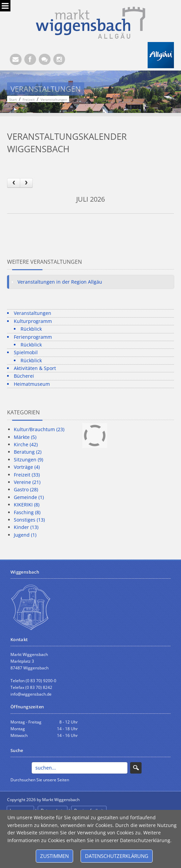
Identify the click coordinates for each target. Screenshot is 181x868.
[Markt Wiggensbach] (90, 22)
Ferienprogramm (33, 337)
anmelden (96, 800)
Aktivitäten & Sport (35, 368)
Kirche (26, 444)
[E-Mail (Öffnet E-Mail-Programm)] (16, 59)
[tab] (90, 282)
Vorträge (27, 467)
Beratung (28, 452)
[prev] (13, 183)
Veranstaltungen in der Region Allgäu (60, 282)
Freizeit (27, 475)
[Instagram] (59, 59)
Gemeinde (29, 497)
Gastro (26, 489)
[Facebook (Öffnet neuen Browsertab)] (30, 59)
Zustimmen (54, 856)
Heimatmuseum (32, 384)
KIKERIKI (27, 505)
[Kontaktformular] (45, 59)
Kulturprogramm (33, 321)
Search (136, 768)
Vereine (27, 482)
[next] (26, 183)
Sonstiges (29, 520)
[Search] (80, 768)
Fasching (27, 512)
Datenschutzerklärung (117, 856)
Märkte (25, 437)
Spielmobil (26, 352)
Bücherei (24, 376)
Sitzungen (28, 460)
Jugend (25, 535)
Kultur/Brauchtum (39, 429)
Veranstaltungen (33, 313)
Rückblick (31, 329)
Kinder (26, 527)
